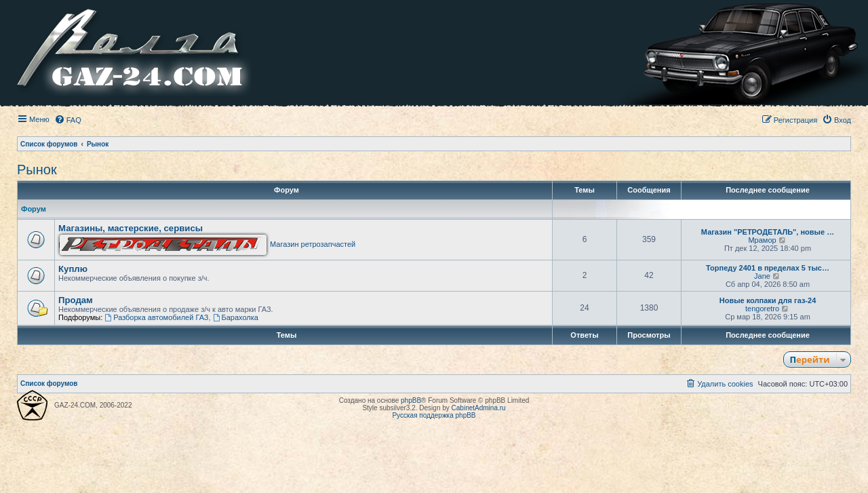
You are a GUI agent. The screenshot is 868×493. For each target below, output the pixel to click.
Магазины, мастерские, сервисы (131, 228)
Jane (762, 276)
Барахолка (236, 317)
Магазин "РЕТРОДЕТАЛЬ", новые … (768, 232)
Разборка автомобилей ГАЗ (156, 317)
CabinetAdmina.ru (479, 408)
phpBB (411, 400)
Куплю (73, 269)
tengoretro (762, 309)
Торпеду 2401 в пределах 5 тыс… (768, 268)
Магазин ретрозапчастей (208, 244)
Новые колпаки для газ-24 (768, 300)
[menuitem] (68, 120)
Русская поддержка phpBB (434, 415)
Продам (76, 300)
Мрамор (762, 240)
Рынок (37, 170)
